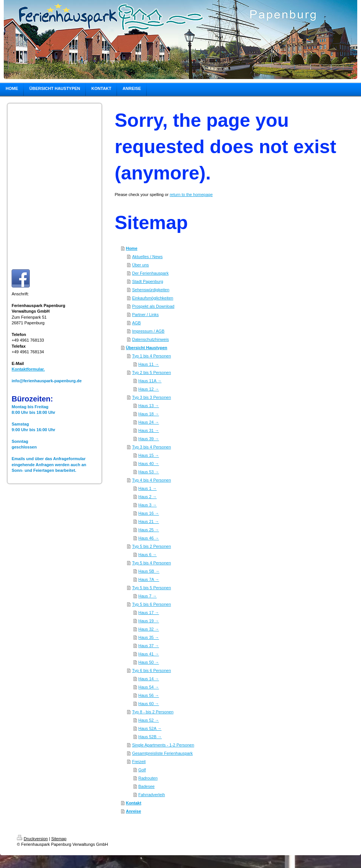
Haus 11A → (150, 381)
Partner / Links (145, 315)
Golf (142, 770)
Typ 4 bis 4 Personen (151, 480)
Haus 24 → (149, 422)
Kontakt (134, 803)
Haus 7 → (148, 596)
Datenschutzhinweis (150, 339)
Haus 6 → (148, 555)
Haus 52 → (149, 720)
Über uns (140, 265)
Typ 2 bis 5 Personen (151, 372)
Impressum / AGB (148, 331)
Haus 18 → (149, 414)
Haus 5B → (149, 571)
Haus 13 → (149, 406)
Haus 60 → (149, 704)
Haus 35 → (149, 637)
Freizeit (139, 762)
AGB (136, 323)
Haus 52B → (150, 737)
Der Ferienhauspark (150, 273)
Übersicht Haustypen (147, 348)
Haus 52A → (150, 728)
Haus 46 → (149, 538)
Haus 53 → (149, 472)
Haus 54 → (149, 687)
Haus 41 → (149, 654)
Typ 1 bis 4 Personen (151, 356)
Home (132, 248)
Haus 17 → (149, 613)
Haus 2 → (148, 497)
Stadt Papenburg (148, 281)
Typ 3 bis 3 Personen (151, 397)
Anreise (133, 811)
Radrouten (148, 778)
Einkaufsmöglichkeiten (152, 298)
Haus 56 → (149, 695)
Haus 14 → (149, 679)
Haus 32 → (149, 629)
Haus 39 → (149, 439)
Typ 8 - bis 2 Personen (153, 712)
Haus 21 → (149, 521)
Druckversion (32, 839)
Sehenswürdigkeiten (151, 290)
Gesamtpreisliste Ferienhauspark (162, 753)
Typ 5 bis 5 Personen (151, 588)
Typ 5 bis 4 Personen (151, 563)
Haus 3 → (148, 505)
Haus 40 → (149, 464)
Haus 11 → (149, 364)
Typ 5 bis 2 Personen (151, 546)
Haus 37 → (149, 646)
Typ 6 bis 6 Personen (151, 670)
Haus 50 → (149, 662)
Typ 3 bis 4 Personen (151, 447)
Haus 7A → (149, 579)
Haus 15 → (149, 455)
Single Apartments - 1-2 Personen (163, 745)
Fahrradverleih (152, 795)
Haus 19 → (149, 621)
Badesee (146, 786)
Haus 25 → (149, 530)
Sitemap (59, 839)
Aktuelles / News (147, 257)
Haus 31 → (149, 430)
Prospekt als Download (153, 306)
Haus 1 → (148, 488)
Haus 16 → (149, 513)
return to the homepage (191, 195)
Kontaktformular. (28, 369)
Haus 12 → (149, 389)
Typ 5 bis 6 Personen (151, 604)
